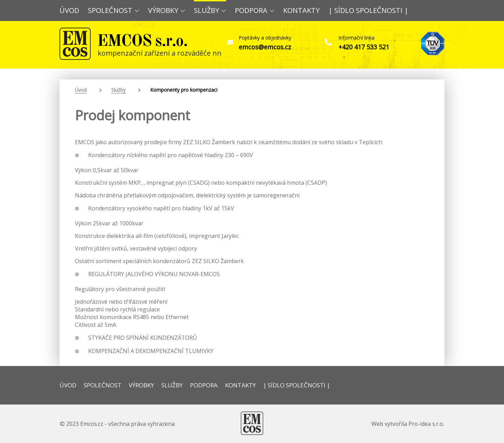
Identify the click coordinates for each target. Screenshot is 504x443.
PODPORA (255, 10)
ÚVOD (69, 10)
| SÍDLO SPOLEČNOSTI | (368, 10)
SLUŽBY (210, 10)
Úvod (81, 90)
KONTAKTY (301, 10)
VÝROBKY (167, 10)
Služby (118, 90)
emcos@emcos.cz (265, 47)
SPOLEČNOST (114, 10)
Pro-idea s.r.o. (426, 424)
